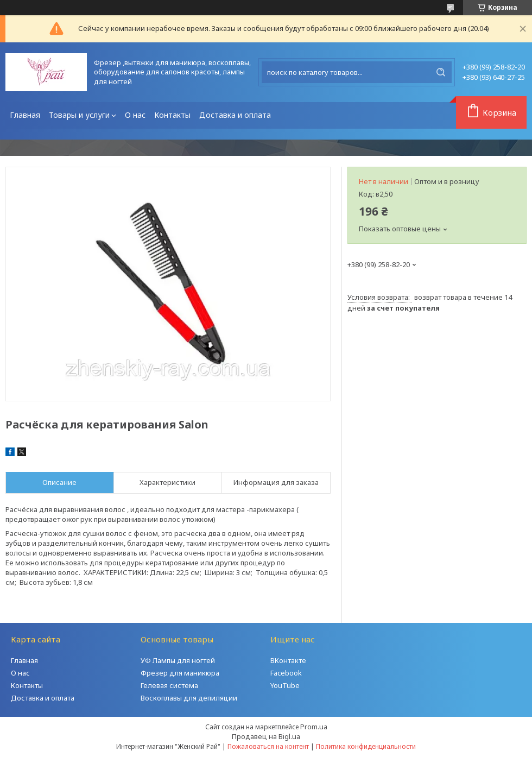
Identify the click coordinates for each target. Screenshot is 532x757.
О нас (135, 115)
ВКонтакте (288, 660)
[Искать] (441, 72)
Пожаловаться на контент (268, 746)
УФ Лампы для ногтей (178, 660)
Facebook (286, 673)
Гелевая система (169, 685)
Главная (25, 115)
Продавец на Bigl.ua (266, 736)
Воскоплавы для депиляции (189, 698)
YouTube (285, 685)
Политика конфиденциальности (366, 746)
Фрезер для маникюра (180, 673)
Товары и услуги (79, 115)
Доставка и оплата (235, 115)
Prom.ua (314, 727)
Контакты (172, 115)
